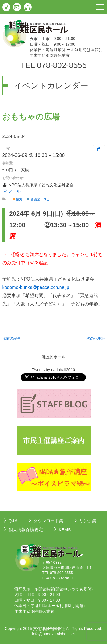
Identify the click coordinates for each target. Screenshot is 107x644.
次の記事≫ (96, 338)
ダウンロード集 (48, 521)
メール (11, 191)
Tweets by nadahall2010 (53, 370)
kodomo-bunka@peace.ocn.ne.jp (36, 287)
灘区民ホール (54, 357)
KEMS (65, 530)
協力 (17, 199)
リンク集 (88, 521)
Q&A (13, 521)
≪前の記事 (12, 338)
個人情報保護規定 (26, 530)
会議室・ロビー (40, 199)
